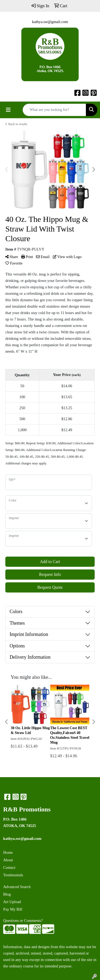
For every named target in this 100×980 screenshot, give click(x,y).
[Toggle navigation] (8, 110)
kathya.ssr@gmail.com (50, 22)
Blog (7, 894)
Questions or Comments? (23, 921)
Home (8, 852)
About (8, 860)
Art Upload (12, 902)
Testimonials (13, 875)
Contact (9, 867)
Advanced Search (17, 887)
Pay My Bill (13, 909)
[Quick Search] (54, 110)
